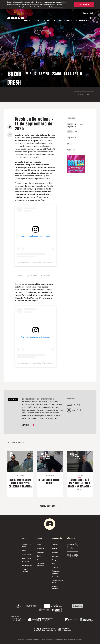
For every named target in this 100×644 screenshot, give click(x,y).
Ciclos (37, 21)
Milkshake (40, 552)
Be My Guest (26, 554)
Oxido (39, 556)
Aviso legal (21, 640)
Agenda (26, 21)
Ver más (28, 425)
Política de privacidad (33, 640)
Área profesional (57, 560)
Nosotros (55, 552)
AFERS (24, 551)
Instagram (34, 276)
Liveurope (55, 556)
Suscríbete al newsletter (70, 546)
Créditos (55, 567)
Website (21, 276)
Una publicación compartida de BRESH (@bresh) (36, 262)
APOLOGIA (26, 562)
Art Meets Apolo (63, 21)
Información (82, 21)
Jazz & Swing (27, 558)
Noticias (55, 548)
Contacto (55, 545)
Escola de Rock (27, 566)
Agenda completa (50, 506)
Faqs (53, 564)
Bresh (69, 144)
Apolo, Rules (56, 577)
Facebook (47, 276)
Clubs (47, 21)
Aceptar (84, 5)
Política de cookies (56, 7)
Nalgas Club (41, 548)
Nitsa (39, 560)
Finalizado (84, 95)
